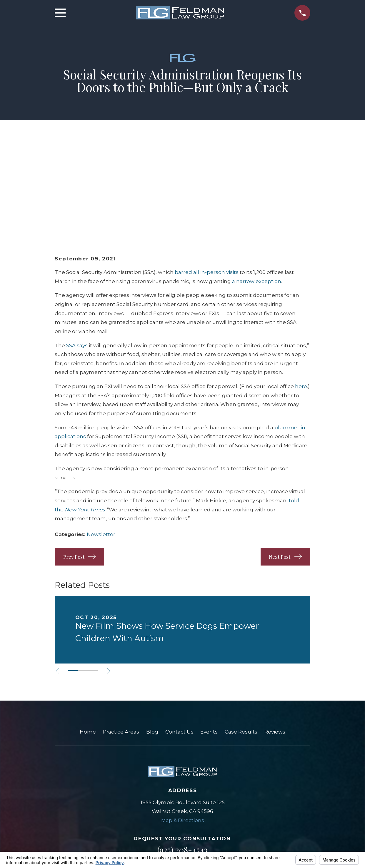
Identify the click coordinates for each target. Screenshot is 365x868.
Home (88, 641)
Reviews (275, 641)
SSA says (77, 254)
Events (209, 641)
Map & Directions (183, 729)
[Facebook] (190, 787)
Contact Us (179, 641)
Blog (152, 641)
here (301, 295)
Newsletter (101, 443)
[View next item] (112, 580)
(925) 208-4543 (182, 759)
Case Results (241, 641)
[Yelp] (175, 787)
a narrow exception (257, 190)
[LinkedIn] (206, 787)
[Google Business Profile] (159, 787)
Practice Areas (121, 641)
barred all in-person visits (207, 181)
